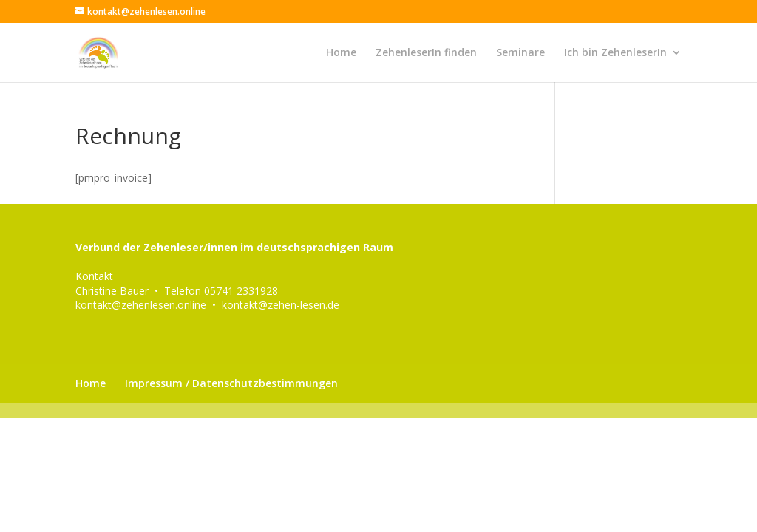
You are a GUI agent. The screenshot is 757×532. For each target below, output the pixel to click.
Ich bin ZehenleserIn (615, 53)
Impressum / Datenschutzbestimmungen (231, 383)
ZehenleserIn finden (426, 53)
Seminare (520, 53)
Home (341, 53)
